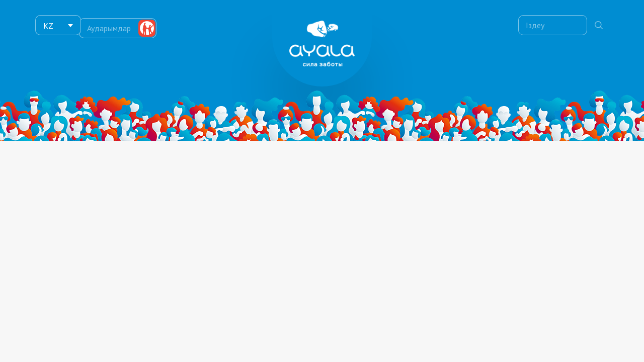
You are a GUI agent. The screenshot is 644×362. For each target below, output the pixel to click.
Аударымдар (113, 25)
